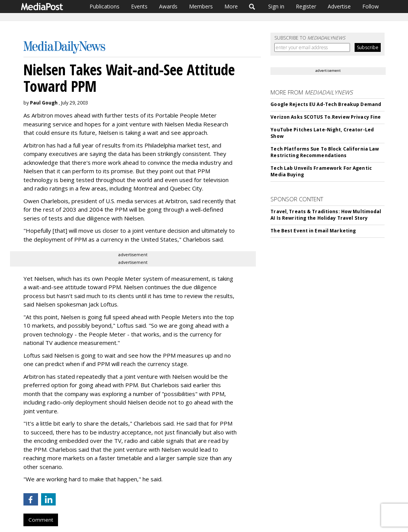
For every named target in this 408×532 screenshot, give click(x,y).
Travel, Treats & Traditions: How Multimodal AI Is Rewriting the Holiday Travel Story (326, 215)
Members (201, 6)
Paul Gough (44, 103)
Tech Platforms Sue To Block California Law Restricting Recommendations (325, 152)
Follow (371, 6)
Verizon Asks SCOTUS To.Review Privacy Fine (326, 117)
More (231, 6)
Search (252, 7)
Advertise (339, 6)
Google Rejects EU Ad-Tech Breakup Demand (326, 104)
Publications (104, 6)
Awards (168, 6)
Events (139, 6)
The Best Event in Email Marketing (313, 231)
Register (306, 6)
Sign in (276, 6)
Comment (41, 520)
